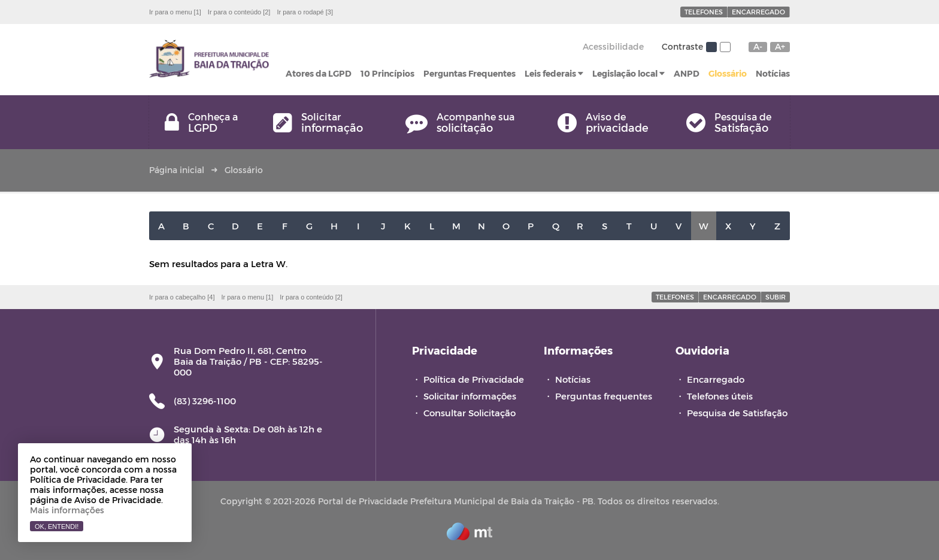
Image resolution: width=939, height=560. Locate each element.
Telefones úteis (720, 396)
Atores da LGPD (319, 73)
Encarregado (758, 12)
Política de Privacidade (474, 379)
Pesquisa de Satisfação (737, 413)
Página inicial (177, 170)
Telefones (704, 12)
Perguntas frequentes (604, 396)
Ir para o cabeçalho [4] (182, 297)
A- (758, 47)
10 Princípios (387, 73)
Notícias (773, 73)
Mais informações (67, 510)
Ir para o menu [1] (175, 12)
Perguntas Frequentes (469, 73)
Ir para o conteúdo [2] (239, 12)
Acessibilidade (613, 46)
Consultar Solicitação (469, 413)
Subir (776, 297)
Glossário (728, 73)
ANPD (687, 73)
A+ (780, 47)
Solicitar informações (470, 396)
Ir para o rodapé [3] (305, 12)
